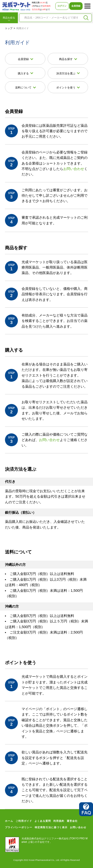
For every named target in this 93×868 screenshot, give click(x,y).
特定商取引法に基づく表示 (51, 827)
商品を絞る (9, 19)
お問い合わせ (74, 169)
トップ (9, 28)
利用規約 (59, 821)
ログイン (62, 6)
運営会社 (72, 821)
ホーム (9, 821)
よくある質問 (43, 821)
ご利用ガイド (24, 821)
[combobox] (51, 18)
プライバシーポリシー (19, 827)
